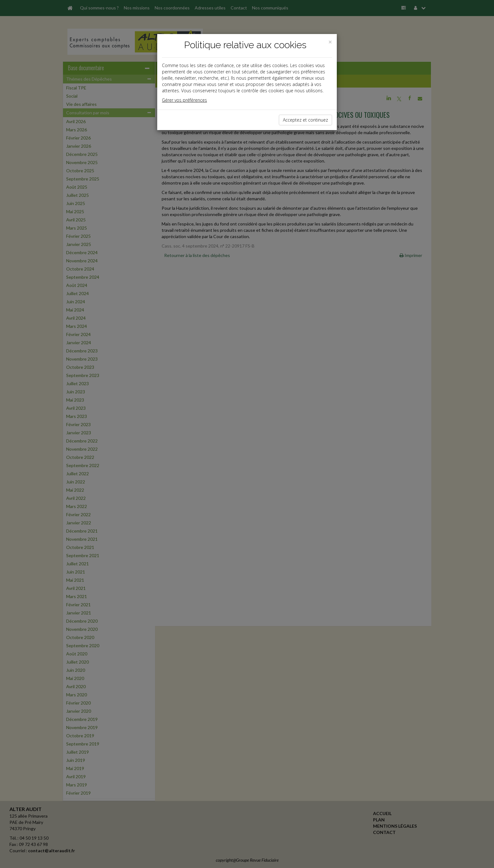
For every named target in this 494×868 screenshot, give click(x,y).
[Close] (330, 42)
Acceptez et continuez (305, 120)
